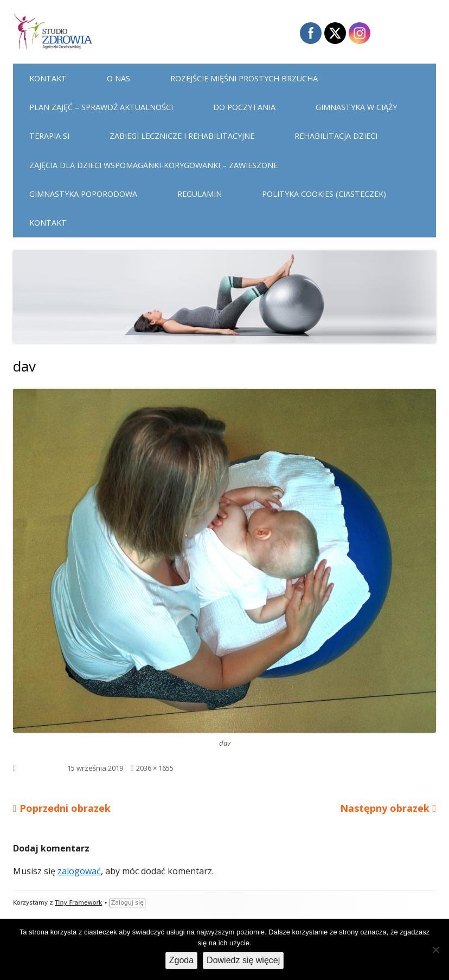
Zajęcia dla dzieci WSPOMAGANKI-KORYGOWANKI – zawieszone (153, 165)
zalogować (79, 871)
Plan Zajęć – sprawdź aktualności (101, 107)
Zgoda (181, 960)
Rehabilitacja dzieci (336, 136)
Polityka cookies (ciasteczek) (324, 194)
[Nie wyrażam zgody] (435, 950)
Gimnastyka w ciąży (356, 107)
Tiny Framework (78, 903)
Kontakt (48, 78)
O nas (118, 78)
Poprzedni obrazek (65, 808)
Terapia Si (49, 136)
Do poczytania (244, 107)
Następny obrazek (385, 808)
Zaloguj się (127, 903)
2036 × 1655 (155, 768)
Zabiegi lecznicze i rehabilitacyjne (182, 136)
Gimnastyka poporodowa (83, 194)
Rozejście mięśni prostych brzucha (244, 78)
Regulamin (200, 194)
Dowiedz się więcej (243, 960)
